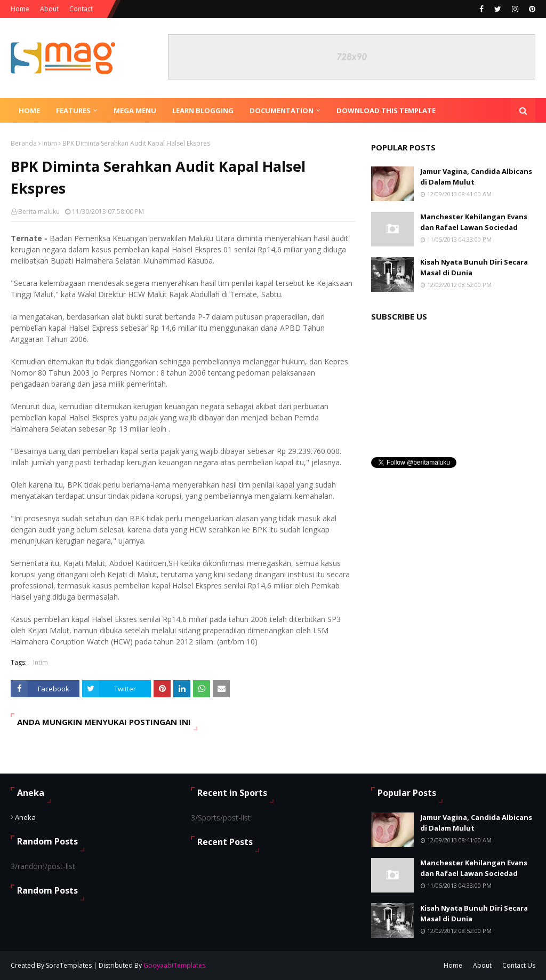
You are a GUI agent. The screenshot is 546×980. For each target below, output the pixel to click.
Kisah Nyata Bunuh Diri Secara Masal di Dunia (474, 267)
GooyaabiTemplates (174, 965)
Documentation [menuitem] (282, 110)
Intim (50, 143)
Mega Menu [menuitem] (135, 110)
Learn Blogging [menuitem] (203, 110)
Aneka (25, 817)
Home (20, 9)
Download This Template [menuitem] (386, 110)
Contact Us (519, 965)
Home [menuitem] (29, 110)
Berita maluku (39, 212)
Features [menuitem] (73, 110)
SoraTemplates (69, 965)
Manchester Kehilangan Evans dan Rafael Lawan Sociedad (474, 222)
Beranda (24, 143)
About (49, 9)
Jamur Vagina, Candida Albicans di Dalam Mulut (476, 177)
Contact (81, 9)
